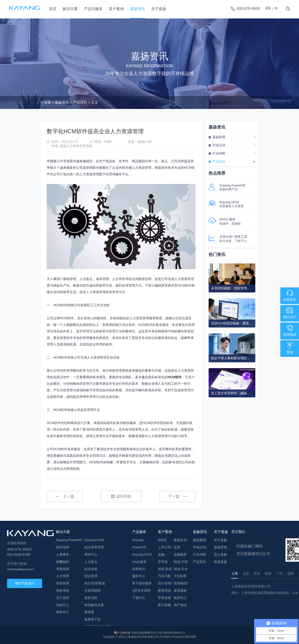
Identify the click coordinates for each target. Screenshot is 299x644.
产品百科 (80, 102)
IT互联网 (180, 576)
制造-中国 (181, 562)
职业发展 (91, 569)
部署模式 (139, 569)
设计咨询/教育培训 (165, 587)
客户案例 (116, 9)
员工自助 (63, 598)
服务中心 (139, 576)
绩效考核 (63, 590)
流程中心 (63, 605)
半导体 (163, 562)
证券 (177, 547)
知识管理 (91, 576)
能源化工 (180, 598)
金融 (161, 554)
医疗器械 (164, 605)
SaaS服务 (139, 562)
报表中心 (63, 612)
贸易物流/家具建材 (181, 587)
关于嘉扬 (159, 9)
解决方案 (70, 9)
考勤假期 (63, 569)
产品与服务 (93, 9)
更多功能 (91, 598)
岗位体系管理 (94, 547)
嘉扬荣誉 (221, 547)
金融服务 (180, 554)
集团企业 (180, 540)
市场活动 (219, 145)
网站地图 (190, 637)
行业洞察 (219, 153)
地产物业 (180, 605)
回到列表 (121, 496)
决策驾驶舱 (93, 590)
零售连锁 (164, 598)
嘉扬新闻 (219, 137)
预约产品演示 (25, 583)
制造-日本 (181, 569)
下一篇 (177, 496)
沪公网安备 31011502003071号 (137, 633)
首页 (53, 9)
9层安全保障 (141, 590)
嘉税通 (89, 612)
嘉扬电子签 (93, 619)
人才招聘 (63, 576)
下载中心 (139, 598)
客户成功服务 (142, 583)
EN (268, 8)
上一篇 (65, 496)
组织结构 (63, 547)
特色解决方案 (94, 605)
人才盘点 (91, 562)
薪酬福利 (63, 562)
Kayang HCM (94, 540)
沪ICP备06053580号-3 (171, 633)
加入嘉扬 (221, 554)
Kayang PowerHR (69, 540)
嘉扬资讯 (138, 9)
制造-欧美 (165, 569)
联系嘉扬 (221, 562)
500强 (162, 540)
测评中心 (91, 554)
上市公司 (164, 547)
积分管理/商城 (95, 583)
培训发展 (63, 583)
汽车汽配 (164, 576)
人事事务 (63, 554)
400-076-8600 (248, 9)
